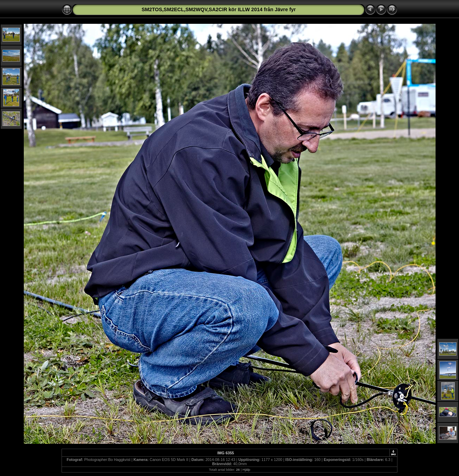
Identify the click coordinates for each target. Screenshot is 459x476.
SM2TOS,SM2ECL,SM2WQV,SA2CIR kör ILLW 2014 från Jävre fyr (219, 9)
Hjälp (246, 470)
